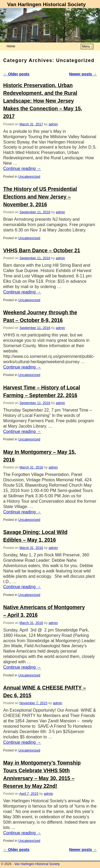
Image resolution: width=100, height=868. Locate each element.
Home (11, 46)
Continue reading (22, 168)
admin (53, 124)
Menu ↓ (87, 46)
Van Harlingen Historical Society (46, 4)
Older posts (16, 74)
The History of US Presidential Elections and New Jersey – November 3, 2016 (40, 197)
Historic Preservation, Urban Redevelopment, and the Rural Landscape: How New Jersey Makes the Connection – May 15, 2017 (43, 101)
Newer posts (83, 74)
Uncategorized (29, 177)
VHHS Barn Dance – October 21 (42, 251)
